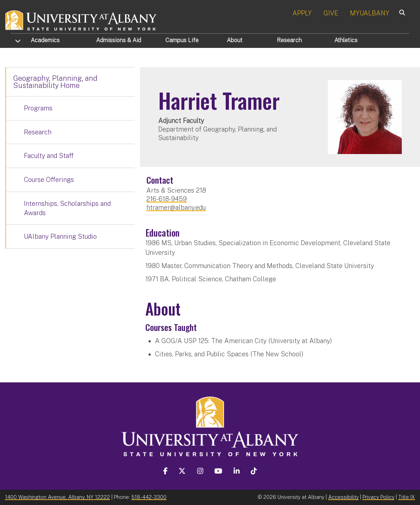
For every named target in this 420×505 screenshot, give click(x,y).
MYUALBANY (370, 13)
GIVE (331, 13)
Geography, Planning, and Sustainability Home (55, 82)
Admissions (119, 40)
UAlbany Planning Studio (60, 236)
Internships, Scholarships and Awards (67, 208)
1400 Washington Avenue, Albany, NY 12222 (57, 497)
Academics (45, 40)
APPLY (302, 13)
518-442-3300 (149, 497)
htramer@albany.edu (176, 207)
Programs (38, 108)
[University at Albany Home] (81, 19)
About (235, 40)
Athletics (346, 40)
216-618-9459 (167, 199)
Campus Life (182, 40)
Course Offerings (49, 180)
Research (289, 40)
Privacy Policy (378, 497)
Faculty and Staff (49, 156)
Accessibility (343, 497)
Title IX (407, 497)
